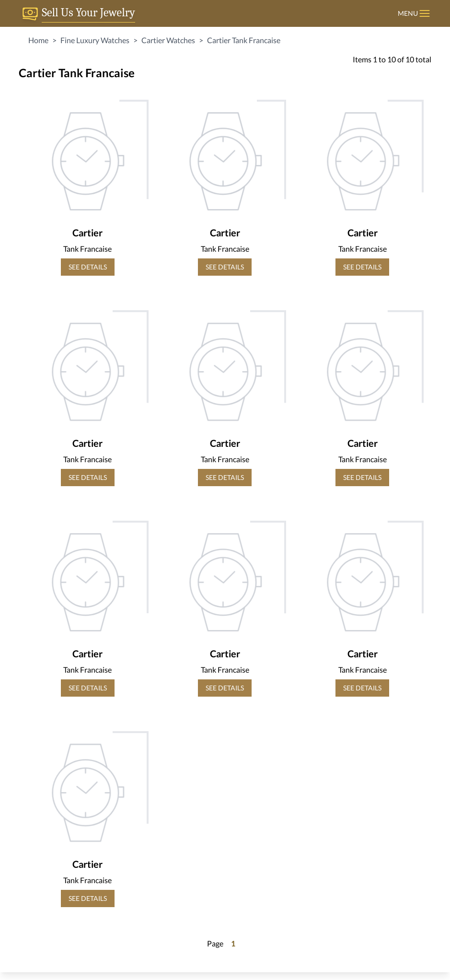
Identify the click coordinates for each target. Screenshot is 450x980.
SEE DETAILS (88, 267)
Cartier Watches (168, 40)
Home (38, 40)
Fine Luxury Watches (95, 40)
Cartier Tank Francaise (244, 40)
